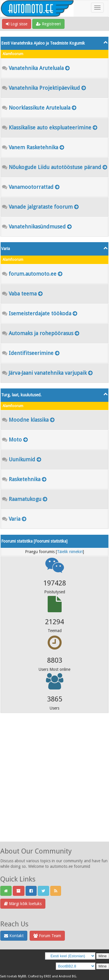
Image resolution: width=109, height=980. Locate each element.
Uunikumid (22, 459)
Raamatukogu (25, 499)
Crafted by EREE (40, 976)
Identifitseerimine (31, 353)
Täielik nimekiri (70, 552)
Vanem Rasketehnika (33, 147)
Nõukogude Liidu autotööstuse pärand (55, 167)
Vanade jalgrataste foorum (41, 207)
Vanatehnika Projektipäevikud (44, 88)
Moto (15, 440)
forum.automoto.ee (33, 274)
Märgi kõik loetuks (23, 904)
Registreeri (48, 24)
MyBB (22, 976)
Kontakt (14, 936)
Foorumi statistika (51, 541)
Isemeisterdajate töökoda (40, 313)
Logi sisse (17, 24)
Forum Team (47, 936)
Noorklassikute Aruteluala (40, 108)
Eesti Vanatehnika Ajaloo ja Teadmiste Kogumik (43, 43)
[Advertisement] (54, 785)
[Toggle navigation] (97, 8)
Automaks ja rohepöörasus (41, 333)
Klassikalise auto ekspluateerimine (50, 127)
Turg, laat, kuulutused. (21, 395)
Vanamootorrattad (31, 187)
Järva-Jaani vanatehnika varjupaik (48, 373)
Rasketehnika (25, 479)
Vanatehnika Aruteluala (36, 68)
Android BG (67, 976)
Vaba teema (23, 294)
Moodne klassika (29, 420)
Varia (6, 249)
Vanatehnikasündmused (37, 227)
